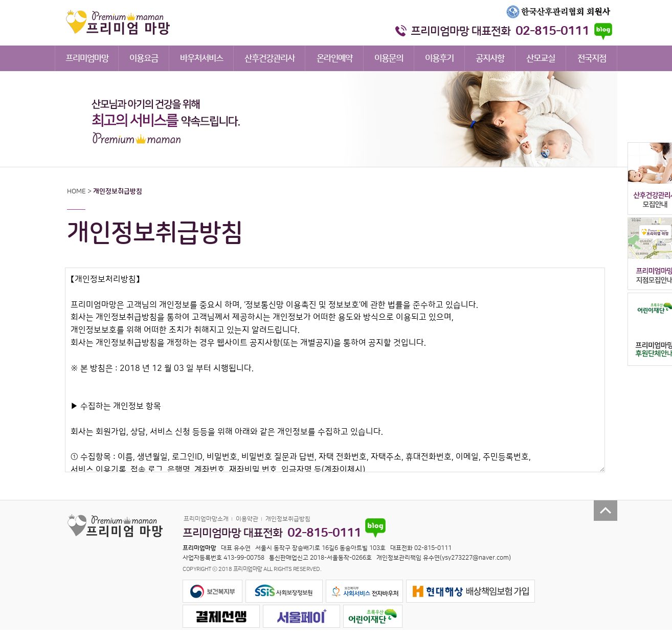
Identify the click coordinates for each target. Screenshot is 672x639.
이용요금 (144, 58)
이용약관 (247, 519)
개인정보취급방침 (288, 519)
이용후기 (439, 58)
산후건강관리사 (270, 58)
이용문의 (389, 58)
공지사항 (490, 58)
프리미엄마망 (87, 58)
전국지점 (592, 58)
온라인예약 (334, 58)
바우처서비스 (201, 58)
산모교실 (541, 58)
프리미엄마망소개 (206, 519)
